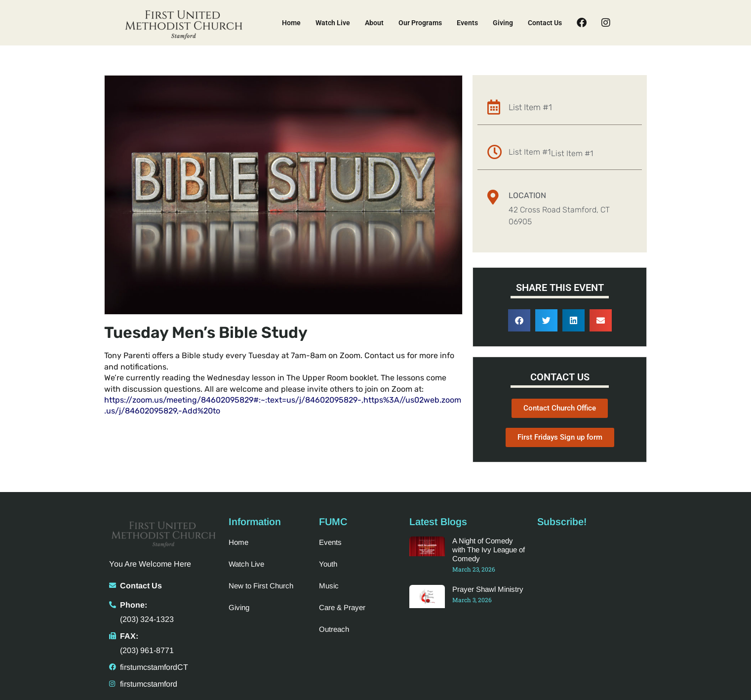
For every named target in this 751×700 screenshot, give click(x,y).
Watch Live (333, 23)
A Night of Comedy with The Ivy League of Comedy (489, 550)
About (374, 23)
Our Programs (420, 23)
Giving (503, 23)
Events (467, 23)
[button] (519, 320)
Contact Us (545, 23)
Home (291, 23)
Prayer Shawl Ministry (488, 589)
